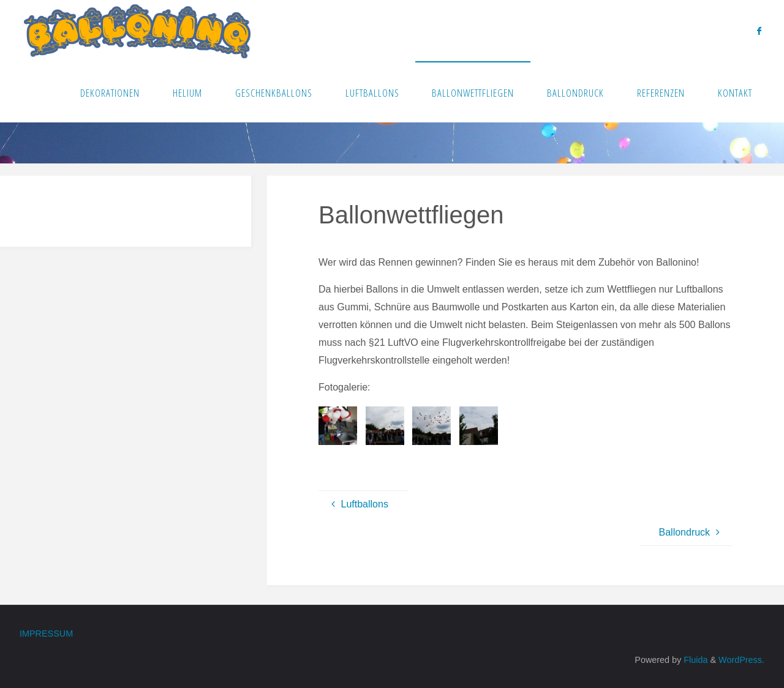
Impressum (46, 634)
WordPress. (741, 660)
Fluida (694, 660)
